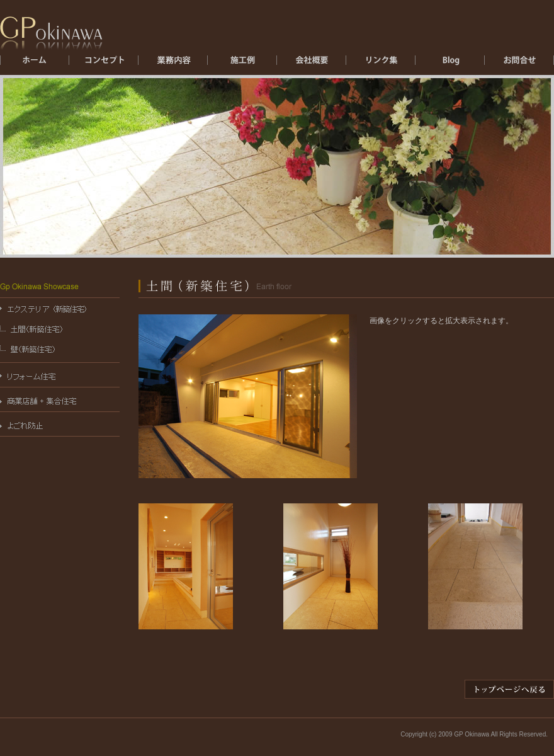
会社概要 (312, 64)
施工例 (242, 64)
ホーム (35, 64)
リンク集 (381, 64)
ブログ (450, 64)
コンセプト (104, 64)
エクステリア (173, 64)
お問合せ (519, 64)
